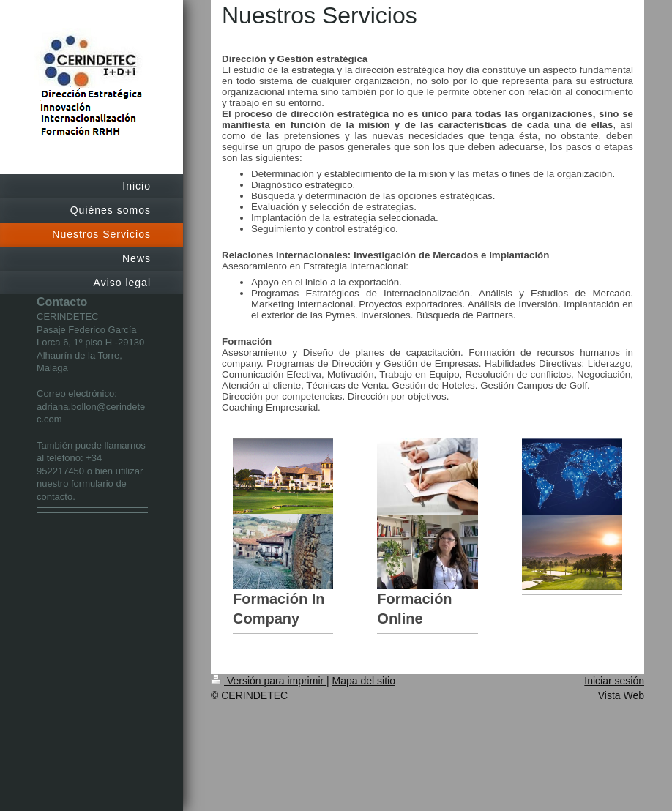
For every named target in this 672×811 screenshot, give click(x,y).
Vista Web (621, 695)
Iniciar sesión (614, 681)
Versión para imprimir (269, 681)
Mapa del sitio (364, 681)
